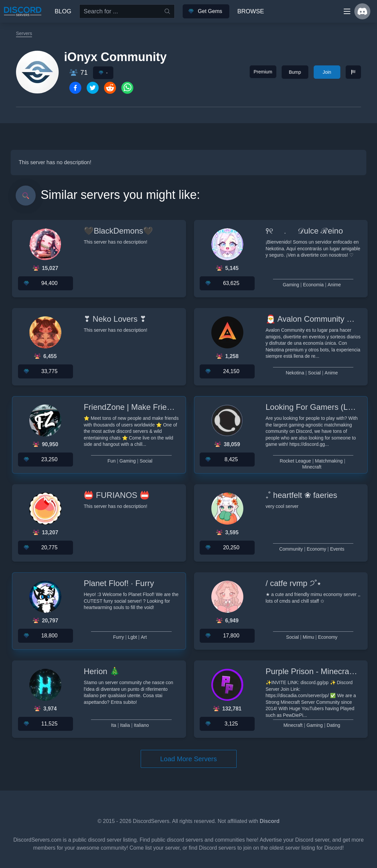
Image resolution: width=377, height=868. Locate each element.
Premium (263, 72)
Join (327, 72)
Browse (251, 11)
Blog (63, 11)
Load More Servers (188, 759)
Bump (295, 72)
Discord (270, 821)
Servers (24, 33)
